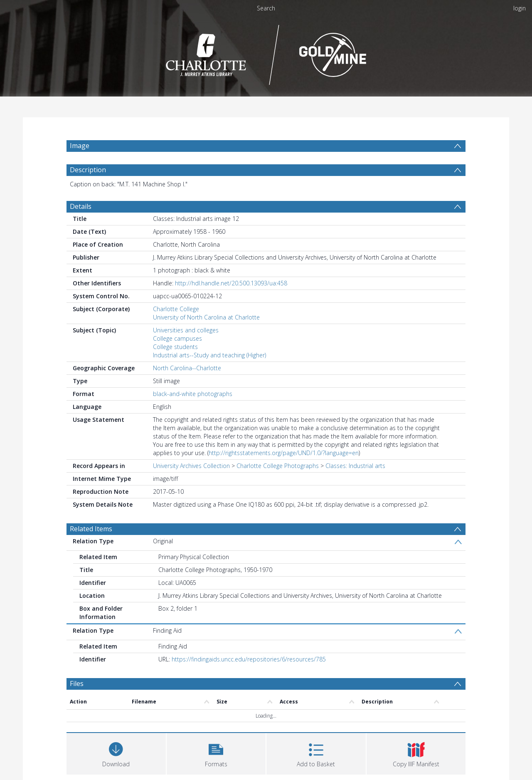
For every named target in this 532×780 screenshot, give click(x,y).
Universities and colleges (186, 330)
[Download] (116, 753)
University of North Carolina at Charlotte (206, 317)
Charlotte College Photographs (278, 466)
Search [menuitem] (266, 8)
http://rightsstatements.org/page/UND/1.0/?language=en (284, 453)
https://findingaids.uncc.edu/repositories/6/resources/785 (249, 659)
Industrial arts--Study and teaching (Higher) (209, 355)
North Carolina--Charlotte (187, 368)
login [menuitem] (520, 8)
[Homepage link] (266, 53)
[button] (216, 753)
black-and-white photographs (193, 394)
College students (175, 347)
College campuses (177, 338)
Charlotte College (176, 309)
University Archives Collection (191, 466)
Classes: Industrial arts (355, 466)
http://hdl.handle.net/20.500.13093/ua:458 (231, 283)
